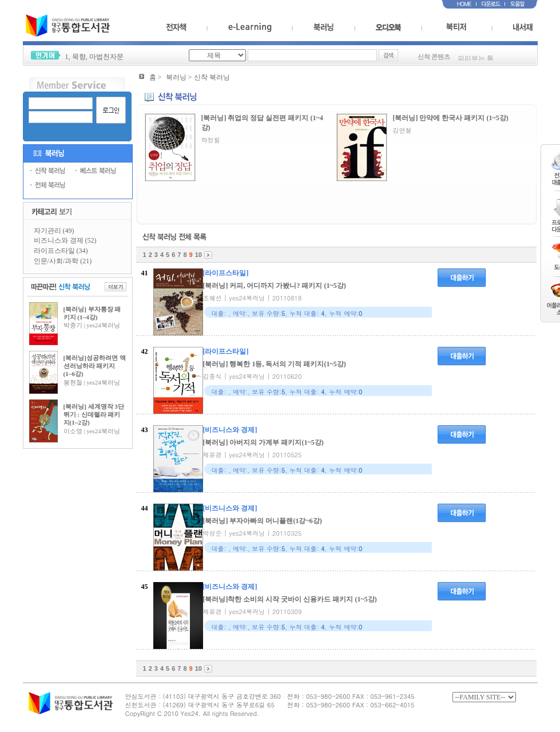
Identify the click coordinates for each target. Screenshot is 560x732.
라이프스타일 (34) (61, 251)
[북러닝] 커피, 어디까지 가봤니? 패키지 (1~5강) (275, 286)
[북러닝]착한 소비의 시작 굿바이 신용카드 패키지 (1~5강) (290, 599)
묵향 (79, 57)
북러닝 (176, 77)
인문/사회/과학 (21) (63, 261)
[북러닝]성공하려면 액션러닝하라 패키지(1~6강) (95, 366)
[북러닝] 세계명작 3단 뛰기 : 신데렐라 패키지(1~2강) (94, 415)
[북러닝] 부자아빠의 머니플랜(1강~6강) (263, 521)
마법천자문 (106, 57)
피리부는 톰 (476, 60)
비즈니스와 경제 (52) (65, 240)
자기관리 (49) (54, 231)
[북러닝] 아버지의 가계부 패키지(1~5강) (263, 442)
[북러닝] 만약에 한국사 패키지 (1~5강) (451, 118)
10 (198, 255)
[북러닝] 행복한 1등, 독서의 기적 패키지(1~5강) (275, 364)
